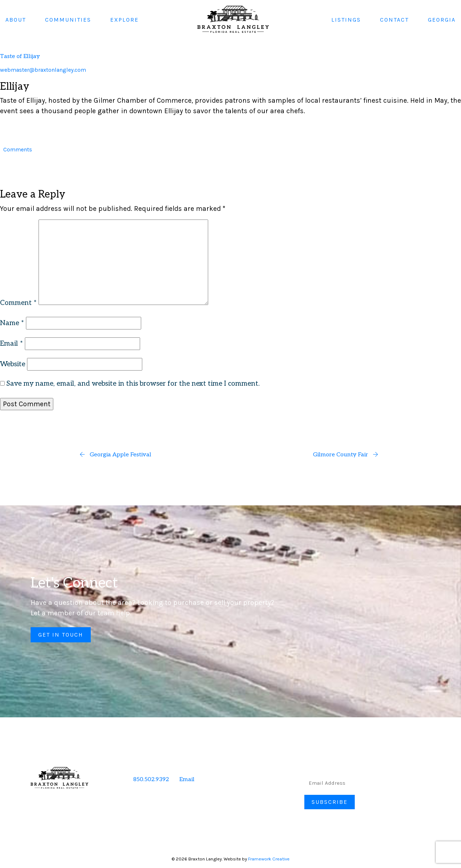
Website (13, 364)
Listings (346, 19)
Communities (68, 19)
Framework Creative (269, 859)
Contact (394, 19)
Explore (124, 19)
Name (12, 323)
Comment (18, 303)
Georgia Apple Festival (115, 455)
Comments (18, 149)
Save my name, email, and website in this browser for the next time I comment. (133, 384)
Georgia (442, 19)
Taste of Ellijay (20, 56)
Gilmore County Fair (346, 455)
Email (12, 344)
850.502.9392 (151, 780)
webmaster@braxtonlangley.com (43, 70)
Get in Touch (61, 635)
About (16, 19)
